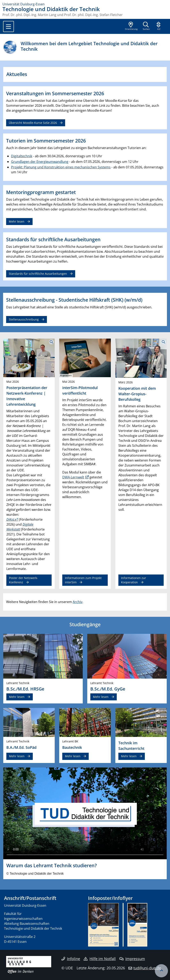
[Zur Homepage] (85, 4)
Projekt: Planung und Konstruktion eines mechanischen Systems (61, 167)
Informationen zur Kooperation (134, 580)
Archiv (78, 602)
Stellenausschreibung (24, 319)
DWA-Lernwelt (73, 477)
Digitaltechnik (22, 156)
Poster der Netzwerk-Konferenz (23, 580)
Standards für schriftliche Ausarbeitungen (38, 274)
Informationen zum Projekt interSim (83, 580)
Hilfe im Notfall (100, 959)
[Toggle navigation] (8, 26)
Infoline (71, 959)
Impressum (132, 959)
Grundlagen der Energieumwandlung (40, 162)
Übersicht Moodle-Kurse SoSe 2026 (33, 123)
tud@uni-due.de (147, 968)
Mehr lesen (17, 221)
